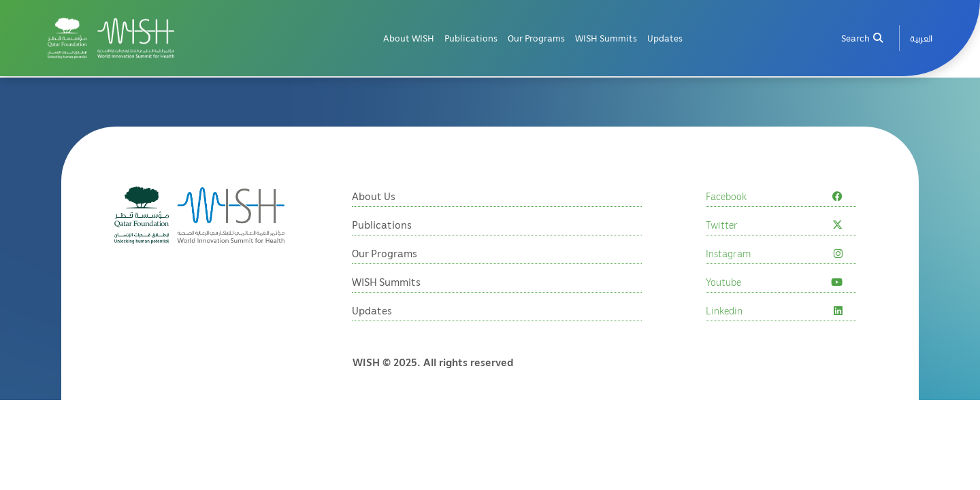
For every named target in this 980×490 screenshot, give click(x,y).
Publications (471, 38)
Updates (665, 38)
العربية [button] (921, 38)
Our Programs (536, 38)
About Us (374, 196)
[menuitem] (921, 38)
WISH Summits (606, 38)
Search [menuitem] (862, 38)
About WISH (409, 38)
